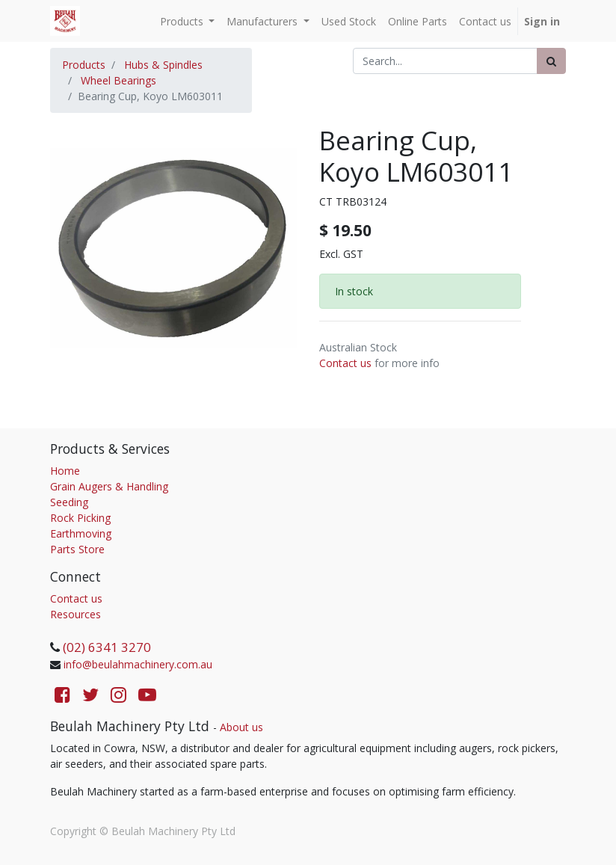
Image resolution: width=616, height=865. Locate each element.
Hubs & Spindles (163, 65)
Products (84, 65)
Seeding (69, 502)
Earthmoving (81, 533)
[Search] (551, 61)
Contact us (345, 363)
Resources (76, 614)
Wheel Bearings (118, 80)
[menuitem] (349, 21)
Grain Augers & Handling (109, 486)
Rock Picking (80, 518)
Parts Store (77, 549)
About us (241, 727)
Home (65, 471)
